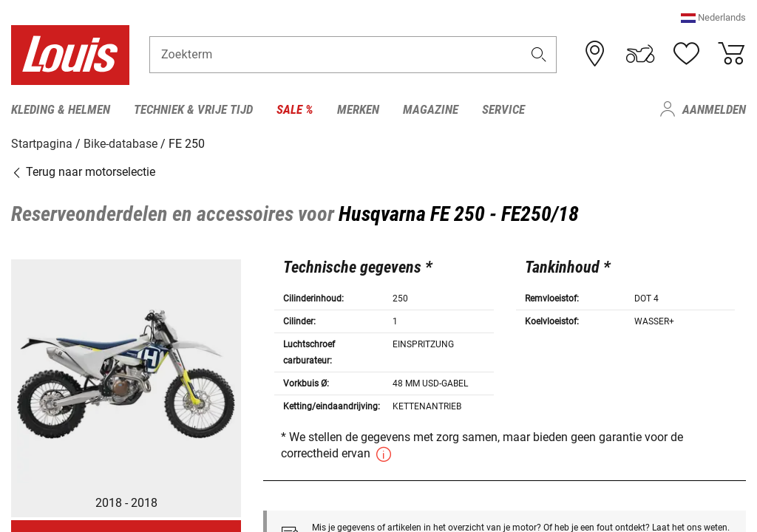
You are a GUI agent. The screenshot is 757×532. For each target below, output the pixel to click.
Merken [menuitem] (358, 109)
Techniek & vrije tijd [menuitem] (193, 109)
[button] (713, 18)
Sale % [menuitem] (295, 109)
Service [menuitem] (503, 109)
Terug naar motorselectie (83, 172)
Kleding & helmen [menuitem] (61, 109)
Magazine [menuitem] (431, 109)
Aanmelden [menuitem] (714, 109)
